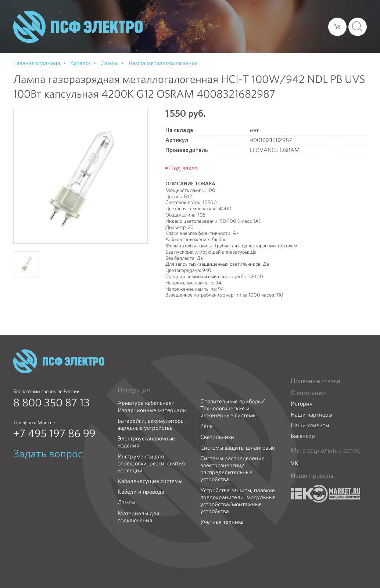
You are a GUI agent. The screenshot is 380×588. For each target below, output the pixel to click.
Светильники (217, 437)
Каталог (217, 26)
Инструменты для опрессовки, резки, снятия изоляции (151, 464)
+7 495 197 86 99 (54, 433)
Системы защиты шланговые (238, 448)
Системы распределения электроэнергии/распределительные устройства (232, 469)
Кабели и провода (141, 492)
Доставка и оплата (262, 26)
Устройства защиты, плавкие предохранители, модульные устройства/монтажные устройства (238, 501)
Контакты (309, 26)
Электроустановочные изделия (146, 442)
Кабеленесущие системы (150, 481)
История (302, 404)
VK (295, 463)
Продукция (134, 390)
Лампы (126, 502)
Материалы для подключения (138, 517)
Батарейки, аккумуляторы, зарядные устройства (152, 424)
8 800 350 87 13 (51, 403)
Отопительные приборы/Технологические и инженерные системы (232, 409)
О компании (182, 26)
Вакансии (303, 436)
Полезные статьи (316, 381)
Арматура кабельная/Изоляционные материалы (152, 406)
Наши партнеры (311, 415)
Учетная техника (222, 522)
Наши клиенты (310, 425)
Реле (207, 426)
